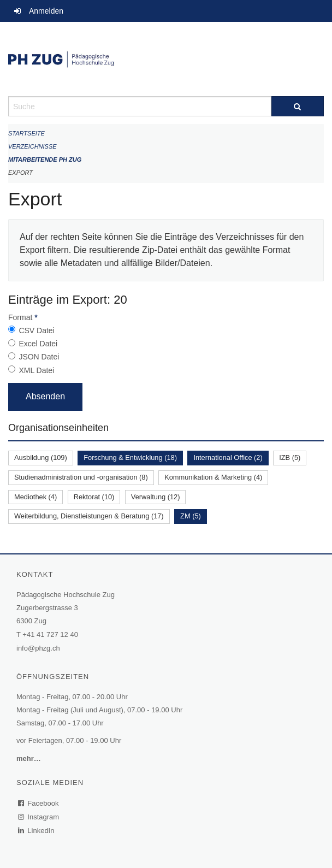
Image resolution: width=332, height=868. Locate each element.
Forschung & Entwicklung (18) (130, 457)
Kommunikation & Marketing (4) (213, 477)
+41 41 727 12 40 (50, 634)
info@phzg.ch (38, 648)
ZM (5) (191, 516)
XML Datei (36, 370)
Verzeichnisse (32, 146)
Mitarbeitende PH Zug (45, 160)
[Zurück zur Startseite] (166, 59)
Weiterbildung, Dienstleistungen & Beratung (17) (89, 516)
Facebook (39, 803)
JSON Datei (39, 357)
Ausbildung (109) (41, 457)
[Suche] (298, 106)
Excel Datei (38, 344)
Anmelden (46, 11)
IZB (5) (290, 457)
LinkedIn (37, 831)
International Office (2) (228, 457)
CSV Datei (36, 330)
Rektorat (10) (94, 497)
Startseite (26, 133)
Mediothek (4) (35, 497)
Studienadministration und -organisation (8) (81, 477)
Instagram (39, 817)
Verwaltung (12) (156, 497)
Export (20, 173)
